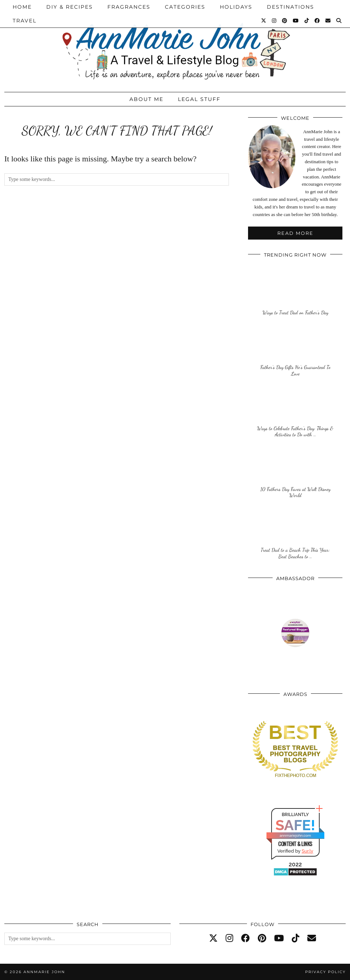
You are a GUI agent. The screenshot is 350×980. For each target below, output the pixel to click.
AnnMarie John (44, 972)
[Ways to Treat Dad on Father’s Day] (295, 290)
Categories (185, 7)
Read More (295, 233)
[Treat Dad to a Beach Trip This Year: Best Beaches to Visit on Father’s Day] (295, 534)
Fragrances (129, 7)
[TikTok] (307, 21)
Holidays (236, 7)
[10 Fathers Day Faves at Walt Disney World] (295, 473)
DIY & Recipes (70, 7)
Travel (25, 21)
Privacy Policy (325, 972)
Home (22, 7)
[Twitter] (264, 21)
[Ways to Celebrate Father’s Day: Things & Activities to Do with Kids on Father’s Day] (295, 412)
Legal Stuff (199, 99)
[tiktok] (296, 938)
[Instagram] (274, 21)
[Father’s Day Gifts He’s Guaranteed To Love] (295, 351)
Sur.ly (307, 851)
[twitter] (213, 938)
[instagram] (229, 938)
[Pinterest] (285, 21)
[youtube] (279, 938)
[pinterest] (262, 938)
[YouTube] (296, 21)
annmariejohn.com (295, 835)
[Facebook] (317, 21)
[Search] (339, 21)
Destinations (291, 7)
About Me (146, 99)
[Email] (328, 21)
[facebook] (246, 938)
